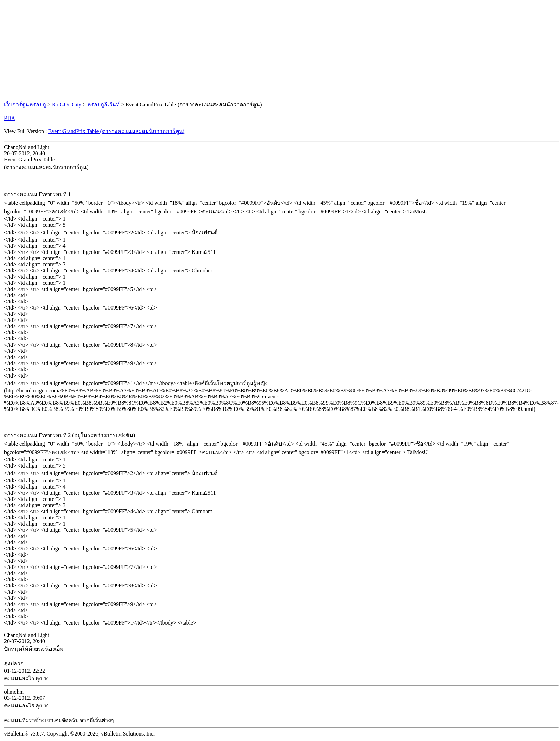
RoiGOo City (67, 105)
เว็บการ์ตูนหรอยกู (25, 105)
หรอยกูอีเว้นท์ (104, 105)
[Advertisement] (280, 51)
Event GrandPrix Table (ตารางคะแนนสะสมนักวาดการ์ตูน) (117, 131)
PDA (10, 118)
